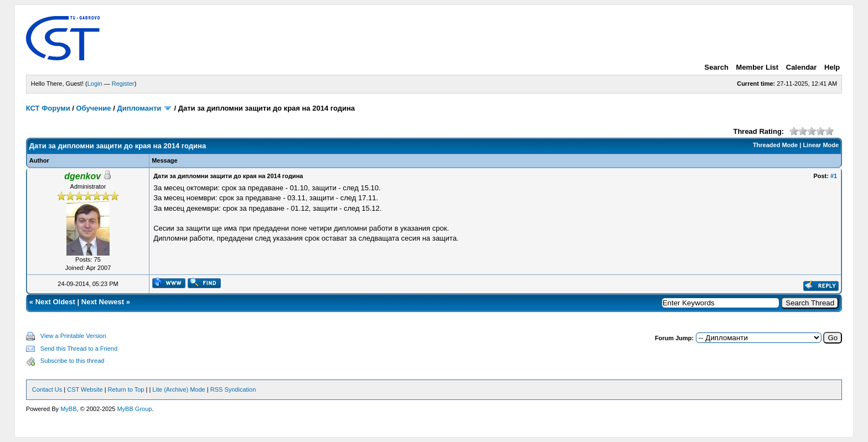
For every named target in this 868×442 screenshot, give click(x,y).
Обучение (94, 108)
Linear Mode (821, 145)
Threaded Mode (775, 145)
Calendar (802, 67)
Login (95, 84)
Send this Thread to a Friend (79, 349)
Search (717, 67)
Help (832, 67)
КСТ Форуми (48, 108)
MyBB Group (134, 409)
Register (123, 84)
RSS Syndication (233, 389)
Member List (758, 67)
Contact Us (47, 389)
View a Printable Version (73, 336)
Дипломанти (139, 108)
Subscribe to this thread (73, 361)
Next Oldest (55, 302)
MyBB (68, 409)
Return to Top (126, 389)
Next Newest (103, 302)
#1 (834, 176)
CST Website (85, 389)
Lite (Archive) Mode (179, 389)
